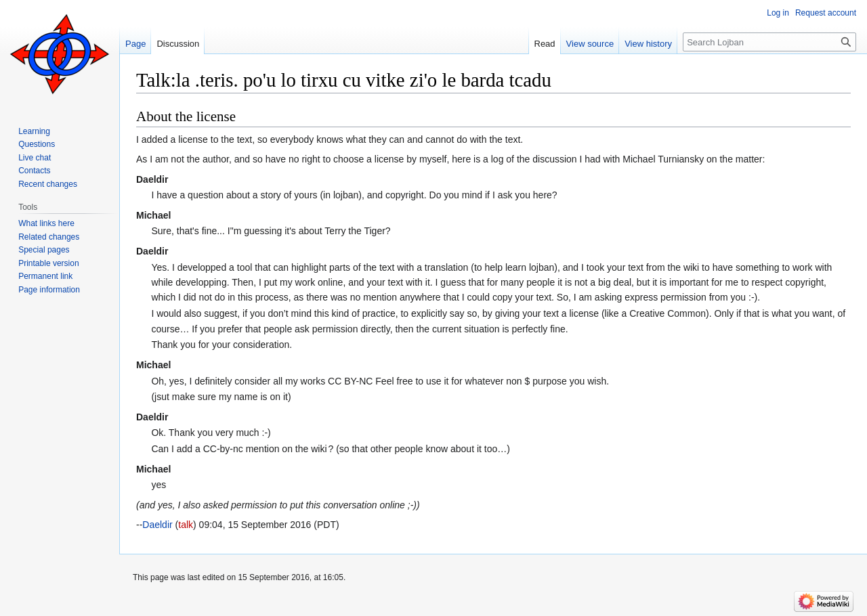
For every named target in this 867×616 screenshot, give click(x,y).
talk (186, 525)
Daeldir (157, 525)
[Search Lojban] (769, 42)
